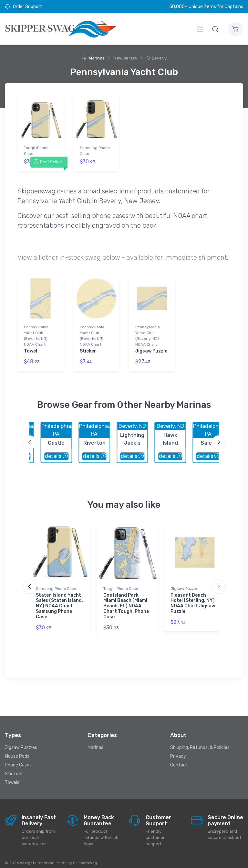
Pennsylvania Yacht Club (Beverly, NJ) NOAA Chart (36, 333)
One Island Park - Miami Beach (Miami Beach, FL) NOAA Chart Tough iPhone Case (126, 601)
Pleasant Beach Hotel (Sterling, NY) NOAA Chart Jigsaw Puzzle (193, 598)
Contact (179, 760)
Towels (12, 777)
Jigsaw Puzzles (21, 742)
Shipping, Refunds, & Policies (200, 742)
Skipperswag (85, 857)
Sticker (88, 348)
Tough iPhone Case (36, 151)
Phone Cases (18, 760)
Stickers (14, 769)
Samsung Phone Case (95, 151)
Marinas (93, 58)
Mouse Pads (17, 751)
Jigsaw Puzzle (151, 348)
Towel (31, 348)
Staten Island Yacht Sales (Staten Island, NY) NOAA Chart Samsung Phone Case (59, 601)
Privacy (178, 751)
